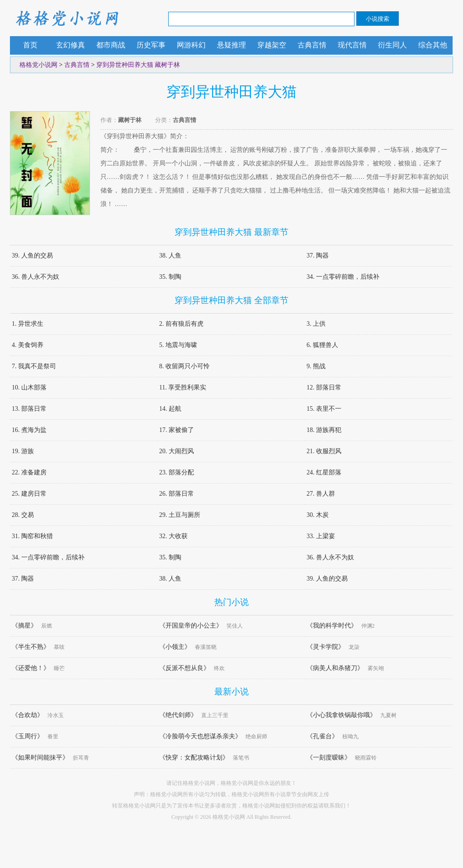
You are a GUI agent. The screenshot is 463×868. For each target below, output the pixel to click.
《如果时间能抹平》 (40, 758)
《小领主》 (175, 647)
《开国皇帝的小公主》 (191, 626)
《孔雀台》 (322, 736)
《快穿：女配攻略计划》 (194, 758)
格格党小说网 (66, 18)
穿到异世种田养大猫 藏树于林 (138, 65)
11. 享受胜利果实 (183, 387)
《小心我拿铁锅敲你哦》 (341, 715)
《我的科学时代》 (332, 626)
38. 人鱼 (170, 256)
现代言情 (352, 45)
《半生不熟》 (31, 647)
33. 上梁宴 (321, 536)
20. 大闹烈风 (177, 451)
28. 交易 (23, 515)
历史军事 (151, 45)
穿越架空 (272, 45)
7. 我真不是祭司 (34, 366)
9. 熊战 (316, 366)
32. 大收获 (173, 536)
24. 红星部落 (324, 472)
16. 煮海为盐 (29, 430)
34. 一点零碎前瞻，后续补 (343, 277)
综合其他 (433, 45)
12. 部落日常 (324, 387)
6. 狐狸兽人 (322, 345)
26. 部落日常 (177, 494)
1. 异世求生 (28, 324)
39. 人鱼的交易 (32, 256)
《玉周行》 (28, 736)
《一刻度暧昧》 (329, 758)
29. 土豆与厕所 (180, 515)
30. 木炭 (318, 515)
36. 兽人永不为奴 (35, 277)
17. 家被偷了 (177, 430)
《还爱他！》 (31, 668)
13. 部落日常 (29, 409)
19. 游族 (23, 451)
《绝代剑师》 (178, 715)
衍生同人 (392, 45)
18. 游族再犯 (324, 430)
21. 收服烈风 (324, 451)
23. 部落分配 (177, 472)
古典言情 (312, 45)
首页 (30, 45)
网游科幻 (191, 45)
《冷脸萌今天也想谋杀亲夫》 (200, 736)
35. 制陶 (170, 277)
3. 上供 (316, 324)
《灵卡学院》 (326, 647)
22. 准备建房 (29, 472)
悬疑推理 (231, 45)
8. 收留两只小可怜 (184, 366)
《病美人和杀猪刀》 (335, 668)
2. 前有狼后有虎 (181, 324)
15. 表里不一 (324, 409)
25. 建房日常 (29, 494)
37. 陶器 (318, 256)
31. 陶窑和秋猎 (32, 536)
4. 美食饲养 (28, 345)
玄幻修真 (71, 45)
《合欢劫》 (28, 715)
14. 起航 (170, 409)
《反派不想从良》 (184, 668)
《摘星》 (24, 626)
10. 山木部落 (29, 387)
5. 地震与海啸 (178, 345)
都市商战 (111, 45)
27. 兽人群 (321, 494)
